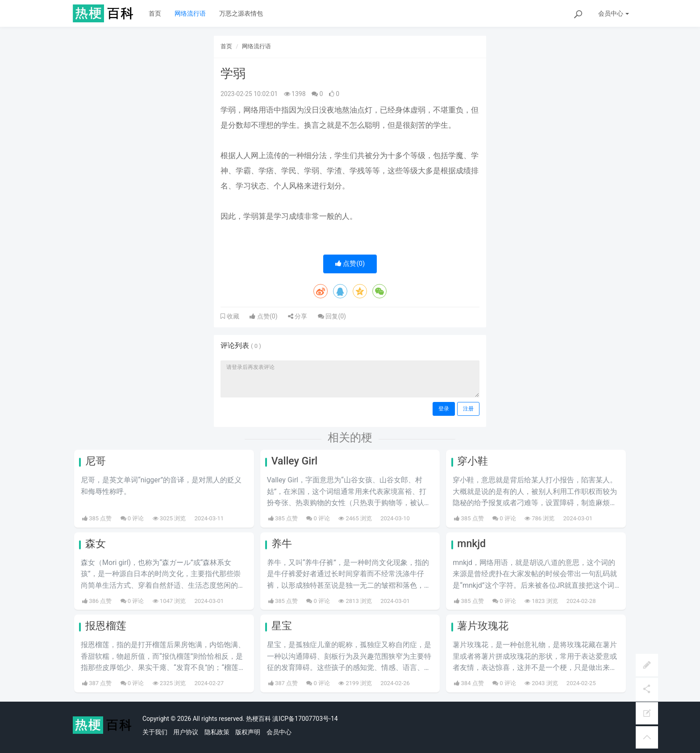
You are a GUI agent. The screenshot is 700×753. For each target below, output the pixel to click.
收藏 (232, 316)
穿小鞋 (473, 461)
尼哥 (96, 461)
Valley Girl (295, 461)
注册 (468, 409)
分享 (298, 316)
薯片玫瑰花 (483, 626)
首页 (155, 13)
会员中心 (279, 732)
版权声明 (248, 732)
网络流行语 (190, 13)
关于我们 (155, 732)
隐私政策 (217, 732)
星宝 (282, 626)
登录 (444, 409)
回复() (332, 316)
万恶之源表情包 (241, 13)
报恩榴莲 (106, 626)
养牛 (282, 544)
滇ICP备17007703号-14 (305, 719)
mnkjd (471, 544)
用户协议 (186, 732)
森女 (96, 544)
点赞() (350, 264)
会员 (614, 13)
